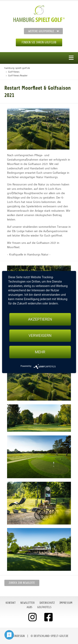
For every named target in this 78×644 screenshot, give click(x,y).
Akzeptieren (40, 319)
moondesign (17, 636)
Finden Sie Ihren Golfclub (39, 42)
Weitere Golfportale (41, 31)
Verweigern (40, 336)
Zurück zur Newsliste (22, 583)
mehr (40, 352)
